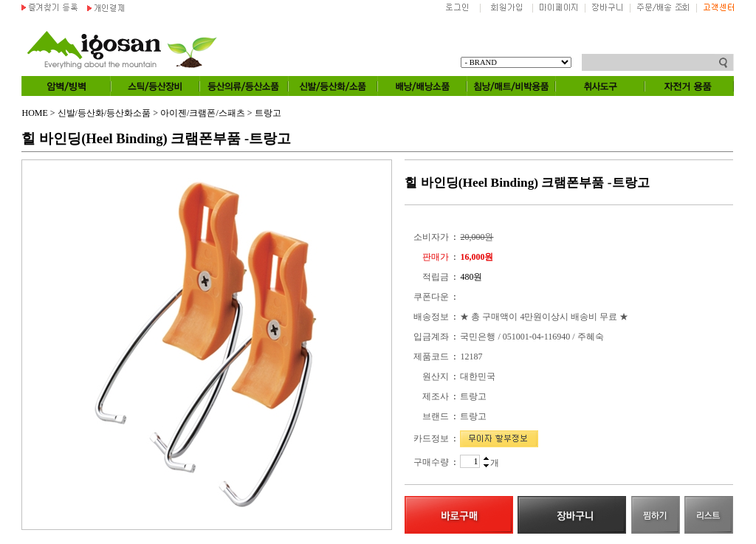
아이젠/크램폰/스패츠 (203, 113)
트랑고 (268, 113)
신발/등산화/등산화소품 (104, 113)
